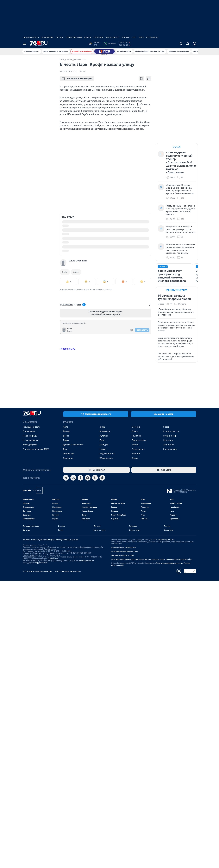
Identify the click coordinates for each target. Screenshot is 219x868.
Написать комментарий (77, 79)
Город (66, 728)
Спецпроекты (170, 737)
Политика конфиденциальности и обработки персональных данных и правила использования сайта (152, 847)
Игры (141, 37)
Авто (66, 714)
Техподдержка (30, 732)
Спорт (166, 714)
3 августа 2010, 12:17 (68, 71)
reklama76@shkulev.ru (166, 827)
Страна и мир (170, 723)
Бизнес (67, 719)
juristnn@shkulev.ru (86, 848)
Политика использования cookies (125, 839)
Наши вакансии (31, 728)
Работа (135, 732)
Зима (102, 714)
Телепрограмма (74, 37)
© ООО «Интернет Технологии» (68, 859)
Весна (66, 723)
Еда (65, 737)
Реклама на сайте (32, 714)
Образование (106, 745)
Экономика (169, 732)
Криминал (105, 719)
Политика (136, 723)
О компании (29, 719)
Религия (136, 741)
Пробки (126, 37)
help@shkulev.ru (41, 850)
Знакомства (47, 37)
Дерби (65, 272)
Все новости (39, 62)
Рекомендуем (177, 311)
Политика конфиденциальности (169, 851)
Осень (135, 719)
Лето (102, 728)
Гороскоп (99, 37)
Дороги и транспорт (73, 732)
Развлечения (138, 737)
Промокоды (152, 37)
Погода (60, 37)
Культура (104, 723)
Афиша (88, 37)
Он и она (136, 714)
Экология (168, 728)
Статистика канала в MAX (36, 737)
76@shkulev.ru (53, 846)
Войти (70, 331)
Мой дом (104, 732)
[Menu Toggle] (25, 44)
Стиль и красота (171, 719)
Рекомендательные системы (123, 843)
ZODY (134, 37)
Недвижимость (31, 37)
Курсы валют (113, 37)
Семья (135, 745)
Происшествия (139, 728)
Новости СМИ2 (68, 349)
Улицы (76, 272)
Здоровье (68, 745)
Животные (69, 741)
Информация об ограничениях (123, 835)
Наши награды (30, 723)
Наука (103, 737)
